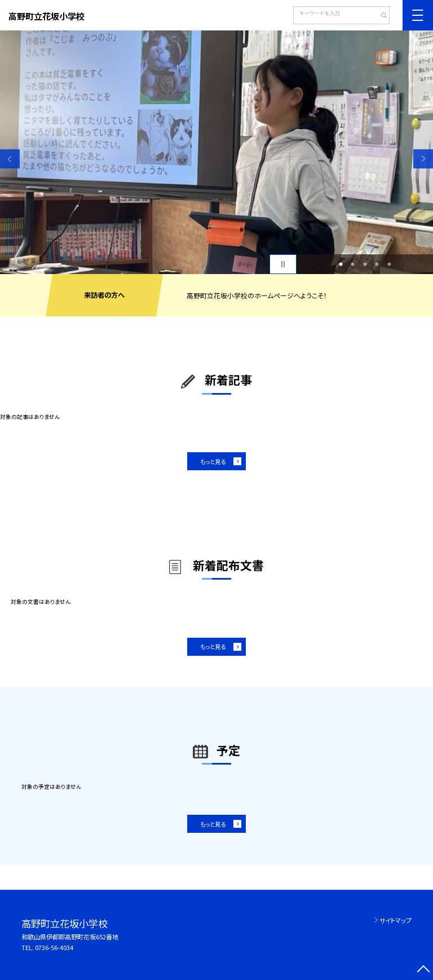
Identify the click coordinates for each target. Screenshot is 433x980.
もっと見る (213, 462)
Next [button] (423, 159)
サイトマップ (396, 920)
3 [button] (365, 264)
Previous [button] (10, 159)
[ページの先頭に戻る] (423, 970)
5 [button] (389, 264)
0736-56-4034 (54, 947)
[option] (216, 152)
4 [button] (377, 264)
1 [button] (341, 264)
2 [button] (353, 264)
